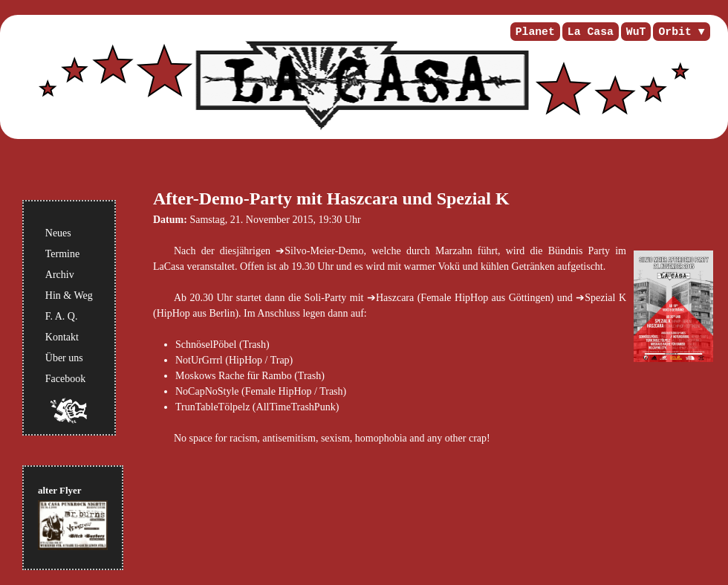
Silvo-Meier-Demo (324, 251)
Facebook (65, 379)
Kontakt (62, 337)
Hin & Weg (69, 295)
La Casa (591, 32)
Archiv (60, 275)
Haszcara (395, 298)
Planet (535, 32)
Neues (58, 233)
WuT (636, 32)
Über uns (64, 358)
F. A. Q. (62, 316)
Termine (62, 254)
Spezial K (605, 298)
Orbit (675, 32)
